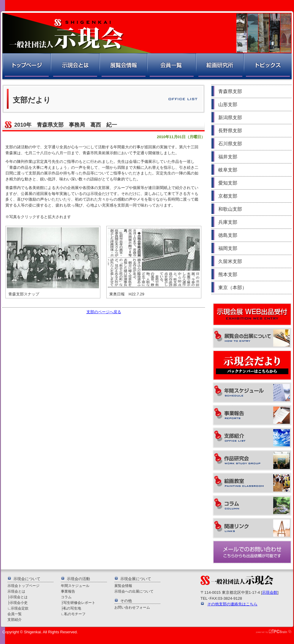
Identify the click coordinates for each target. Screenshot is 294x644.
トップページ (26, 67)
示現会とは (75, 67)
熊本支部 (228, 274)
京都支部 (228, 196)
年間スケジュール (75, 586)
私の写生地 (72, 608)
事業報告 (68, 591)
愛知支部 (228, 183)
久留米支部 (230, 261)
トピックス (268, 67)
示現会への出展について (134, 591)
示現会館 (270, 592)
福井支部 (228, 157)
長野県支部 (230, 131)
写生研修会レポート (79, 603)
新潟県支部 (230, 118)
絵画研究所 (219, 67)
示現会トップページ (23, 586)
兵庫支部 (228, 222)
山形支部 (228, 104)
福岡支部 (228, 248)
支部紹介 (15, 619)
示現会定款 (20, 608)
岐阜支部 (228, 170)
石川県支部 (230, 144)
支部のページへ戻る (104, 312)
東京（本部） (233, 288)
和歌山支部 (230, 209)
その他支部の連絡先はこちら (232, 604)
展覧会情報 (123, 67)
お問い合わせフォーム (132, 607)
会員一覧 (171, 67)
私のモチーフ (75, 614)
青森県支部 (230, 91)
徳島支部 (228, 235)
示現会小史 (19, 603)
